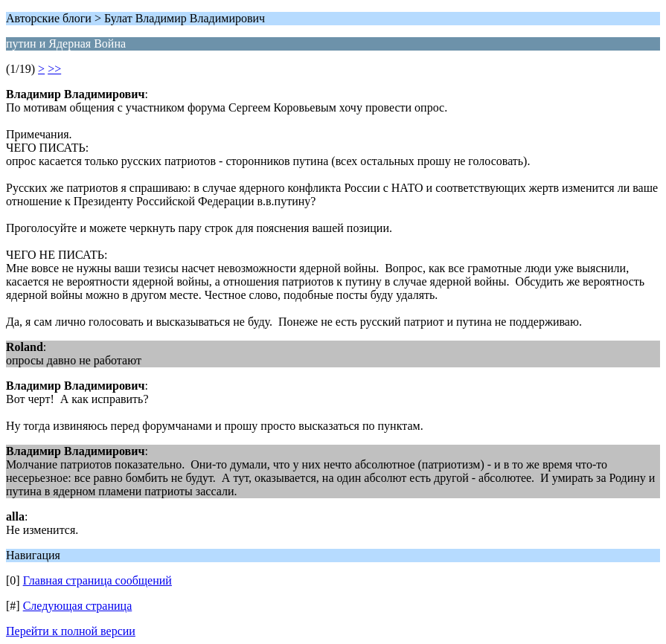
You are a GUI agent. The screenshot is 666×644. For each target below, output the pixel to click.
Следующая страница (78, 606)
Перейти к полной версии (71, 631)
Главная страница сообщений (97, 580)
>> (54, 69)
